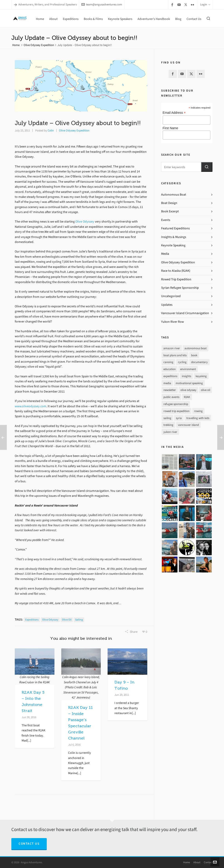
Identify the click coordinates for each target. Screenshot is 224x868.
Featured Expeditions (175, 228)
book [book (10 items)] (194, 355)
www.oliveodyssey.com (31, 406)
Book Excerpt (170, 211)
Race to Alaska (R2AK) (176, 271)
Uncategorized (171, 296)
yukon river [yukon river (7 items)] (170, 432)
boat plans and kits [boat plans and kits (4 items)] (175, 355)
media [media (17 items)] (167, 383)
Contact (208, 862)
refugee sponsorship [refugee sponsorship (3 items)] (176, 404)
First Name (170, 128)
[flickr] (193, 5)
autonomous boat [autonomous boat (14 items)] (196, 348)
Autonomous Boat (174, 195)
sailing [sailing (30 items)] (167, 418)
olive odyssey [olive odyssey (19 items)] (188, 390)
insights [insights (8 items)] (186, 376)
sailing (79, 620)
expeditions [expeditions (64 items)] (170, 376)
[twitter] (186, 5)
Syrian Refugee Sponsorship (180, 288)
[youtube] (180, 5)
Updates (167, 305)
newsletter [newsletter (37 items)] (170, 390)
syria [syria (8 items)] (179, 418)
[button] (207, 167)
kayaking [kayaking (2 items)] (201, 376)
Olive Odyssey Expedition (39, 45)
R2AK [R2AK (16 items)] (187, 397)
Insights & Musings (174, 237)
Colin (51, 130)
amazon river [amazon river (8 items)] (172, 348)
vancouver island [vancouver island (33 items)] (188, 425)
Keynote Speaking (173, 245)
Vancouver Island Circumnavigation (185, 313)
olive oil (67, 620)
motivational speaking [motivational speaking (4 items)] (189, 383)
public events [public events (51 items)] (171, 397)
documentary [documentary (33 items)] (199, 362)
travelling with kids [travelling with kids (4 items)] (198, 418)
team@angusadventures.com (102, 4)
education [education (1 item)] (170, 369)
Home (16, 45)
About (197, 862)
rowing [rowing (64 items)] (198, 411)
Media (165, 254)
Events (166, 220)
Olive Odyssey (85, 222)
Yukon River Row (172, 322)
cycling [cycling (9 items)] (182, 362)
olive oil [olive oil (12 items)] (206, 390)
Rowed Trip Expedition (176, 279)
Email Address (174, 113)
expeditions (32, 620)
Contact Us (29, 844)
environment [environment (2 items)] (188, 369)
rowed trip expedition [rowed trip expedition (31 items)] (176, 411)
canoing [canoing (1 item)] (168, 362)
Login (205, 4)
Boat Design (169, 203)
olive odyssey (50, 620)
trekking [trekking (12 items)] (168, 425)
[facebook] (173, 5)
